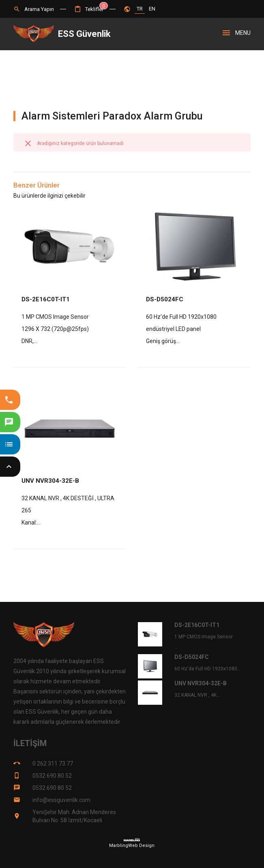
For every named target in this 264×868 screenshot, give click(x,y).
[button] (89, 9)
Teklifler (89, 9)
